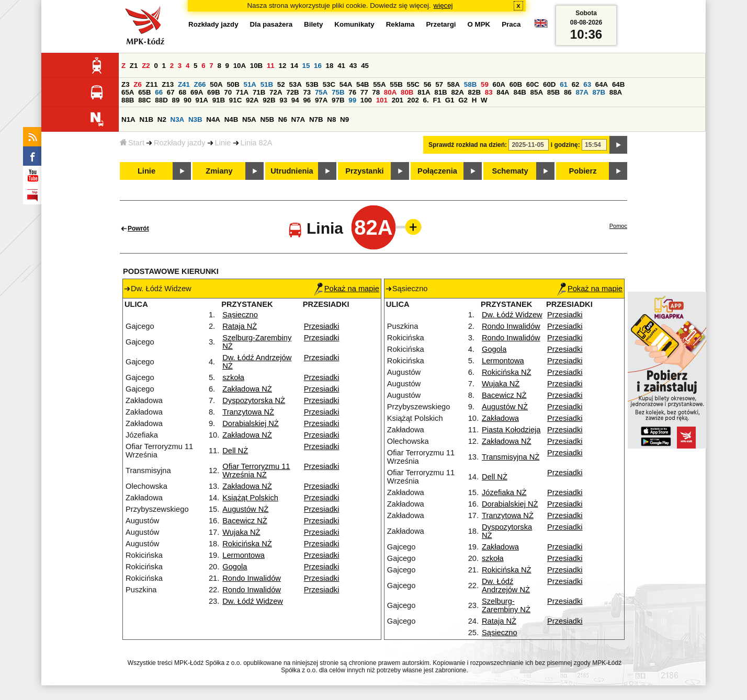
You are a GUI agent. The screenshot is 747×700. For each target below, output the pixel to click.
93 (283, 100)
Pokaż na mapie (347, 289)
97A (321, 100)
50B (233, 84)
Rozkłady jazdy (180, 143)
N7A (298, 119)
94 (295, 100)
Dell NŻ (235, 451)
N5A (249, 119)
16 (318, 66)
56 (428, 84)
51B (267, 84)
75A (321, 92)
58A (454, 84)
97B (338, 100)
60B (516, 84)
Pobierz (583, 171)
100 (366, 100)
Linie (223, 143)
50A (216, 84)
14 (294, 66)
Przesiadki (322, 326)
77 (364, 92)
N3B (195, 119)
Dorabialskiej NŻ (251, 423)
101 (382, 100)
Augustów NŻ (245, 509)
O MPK (479, 24)
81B (440, 92)
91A (202, 100)
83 (489, 92)
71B (259, 92)
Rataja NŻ (240, 326)
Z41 (184, 84)
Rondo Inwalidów (252, 578)
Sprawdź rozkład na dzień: (468, 145)
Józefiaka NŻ (504, 492)
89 (176, 100)
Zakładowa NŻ (247, 389)
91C (235, 100)
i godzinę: (565, 145)
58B (470, 84)
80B (407, 92)
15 (306, 66)
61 (564, 84)
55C (413, 84)
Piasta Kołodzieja (511, 430)
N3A (178, 119)
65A (128, 92)
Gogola (235, 567)
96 (307, 100)
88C (144, 100)
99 (352, 100)
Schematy (510, 171)
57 (439, 84)
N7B (316, 119)
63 (587, 84)
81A (424, 92)
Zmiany (219, 171)
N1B (146, 119)
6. (426, 100)
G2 (463, 100)
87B (599, 92)
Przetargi (441, 24)
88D (161, 100)
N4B (231, 119)
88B (128, 100)
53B (312, 84)
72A (276, 92)
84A (503, 92)
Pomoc (618, 226)
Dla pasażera (271, 24)
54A (346, 84)
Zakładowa (500, 418)
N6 (283, 119)
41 (341, 66)
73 (307, 92)
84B (519, 92)
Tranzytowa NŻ (248, 412)
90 (188, 100)
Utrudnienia (292, 171)
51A (250, 84)
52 (281, 84)
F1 (437, 100)
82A (457, 92)
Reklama (400, 24)
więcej (443, 5)
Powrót (138, 228)
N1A (128, 119)
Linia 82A (257, 143)
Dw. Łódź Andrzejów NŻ (506, 586)
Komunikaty (354, 24)
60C (533, 84)
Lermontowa (244, 555)
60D (549, 84)
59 (485, 84)
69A (197, 92)
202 (413, 100)
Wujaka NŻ (241, 532)
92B (269, 100)
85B (553, 92)
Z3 (126, 84)
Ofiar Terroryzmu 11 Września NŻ (256, 471)
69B (213, 92)
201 (398, 100)
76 (352, 92)
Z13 (168, 84)
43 (353, 66)
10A (240, 66)
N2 (162, 119)
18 (330, 66)
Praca (511, 24)
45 (365, 66)
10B (256, 66)
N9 (344, 119)
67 (171, 92)
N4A (213, 119)
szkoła (233, 377)
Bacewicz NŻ (245, 521)
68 (182, 92)
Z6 (138, 84)
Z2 (146, 66)
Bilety (313, 24)
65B (144, 92)
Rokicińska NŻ (247, 544)
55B (396, 84)
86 (568, 92)
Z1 (134, 66)
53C (329, 84)
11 (271, 66)
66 (159, 92)
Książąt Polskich (250, 498)
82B (474, 92)
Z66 (200, 84)
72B (292, 92)
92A (252, 100)
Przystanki (364, 171)
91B (219, 100)
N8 (331, 119)
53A (295, 84)
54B (363, 84)
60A (499, 84)
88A (616, 92)
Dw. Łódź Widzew (253, 601)
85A (537, 92)
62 (576, 84)
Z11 (152, 84)
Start (132, 143)
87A (582, 92)
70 (228, 92)
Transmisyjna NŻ (511, 457)
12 (282, 66)
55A (379, 84)
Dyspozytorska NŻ (254, 400)
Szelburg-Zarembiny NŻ (506, 605)
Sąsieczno (240, 315)
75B (338, 92)
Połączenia (437, 171)
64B (618, 84)
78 (376, 92)
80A (390, 92)
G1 (450, 100)
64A (602, 84)
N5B (267, 119)
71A (242, 92)
